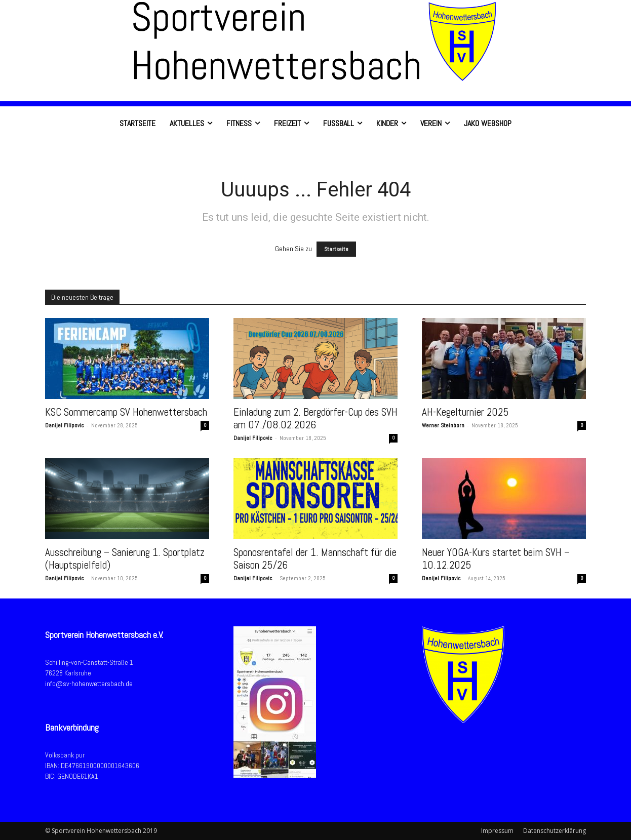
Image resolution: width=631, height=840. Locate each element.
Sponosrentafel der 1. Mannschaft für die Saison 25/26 (315, 558)
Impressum (497, 831)
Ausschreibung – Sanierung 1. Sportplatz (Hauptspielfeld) (125, 558)
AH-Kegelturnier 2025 (465, 412)
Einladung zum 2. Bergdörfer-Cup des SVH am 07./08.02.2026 (315, 418)
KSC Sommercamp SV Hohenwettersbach (126, 412)
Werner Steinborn (443, 425)
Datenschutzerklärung (555, 831)
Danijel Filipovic (65, 425)
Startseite (336, 249)
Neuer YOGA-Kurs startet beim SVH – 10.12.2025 (496, 558)
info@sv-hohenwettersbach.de (89, 684)
